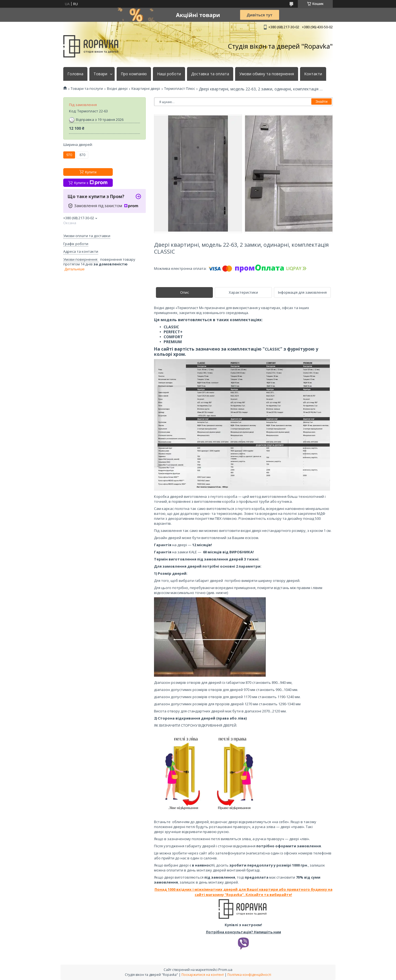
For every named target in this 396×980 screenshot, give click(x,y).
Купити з (91, 183)
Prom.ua (225, 970)
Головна (75, 74)
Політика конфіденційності (249, 975)
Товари (100, 74)
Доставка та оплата (210, 74)
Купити (91, 172)
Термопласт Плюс (180, 89)
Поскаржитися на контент (203, 975)
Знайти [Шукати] (321, 102)
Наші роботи (169, 74)
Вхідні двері (117, 89)
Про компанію (134, 74)
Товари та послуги (87, 89)
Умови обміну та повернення (267, 74)
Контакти (313, 74)
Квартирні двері (146, 89)
